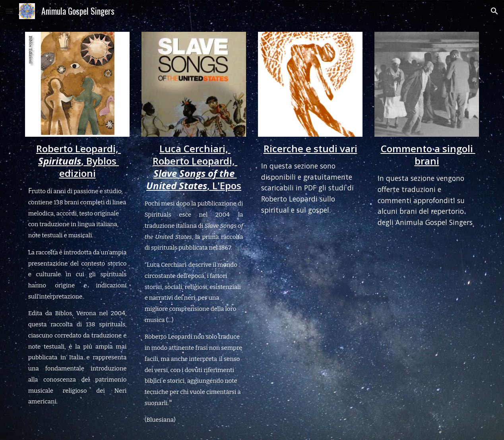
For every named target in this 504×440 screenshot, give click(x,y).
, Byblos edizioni (89, 167)
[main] (78, 274)
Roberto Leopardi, (79, 148)
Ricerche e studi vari (310, 148)
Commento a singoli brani (428, 155)
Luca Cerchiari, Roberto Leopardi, (195, 155)
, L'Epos (224, 185)
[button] (10, 11)
